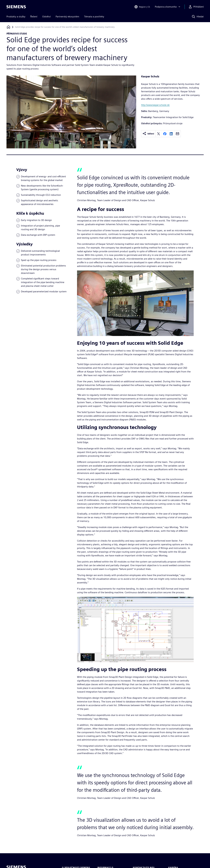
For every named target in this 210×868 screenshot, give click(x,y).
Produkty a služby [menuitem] (16, 17)
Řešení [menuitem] (34, 17)
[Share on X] (159, 134)
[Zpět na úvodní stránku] (8, 27)
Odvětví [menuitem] (46, 17)
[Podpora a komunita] (168, 7)
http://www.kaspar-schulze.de (155, 105)
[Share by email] (177, 134)
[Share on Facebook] (165, 134)
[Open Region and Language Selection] (142, 7)
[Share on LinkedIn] (171, 134)
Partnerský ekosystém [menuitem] (67, 17)
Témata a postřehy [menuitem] (94, 17)
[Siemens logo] (16, 7)
